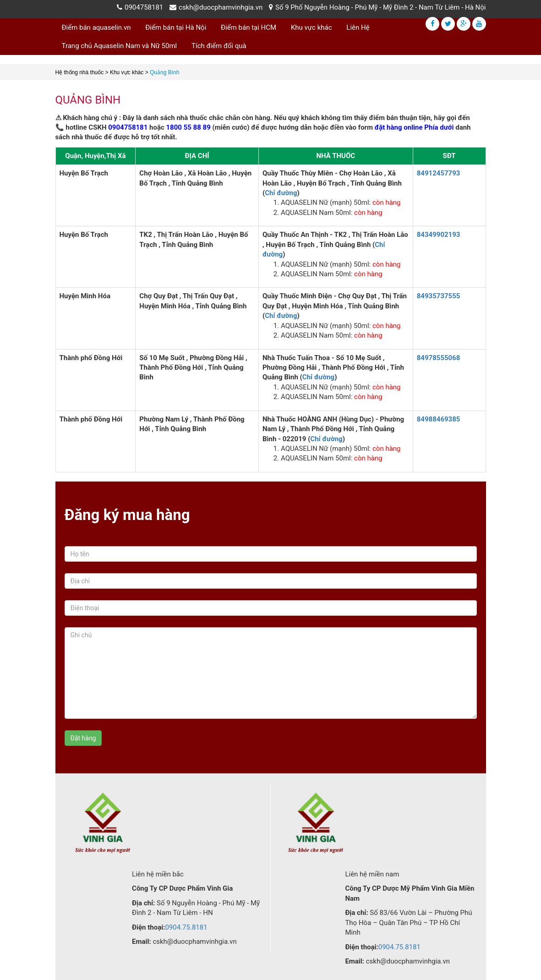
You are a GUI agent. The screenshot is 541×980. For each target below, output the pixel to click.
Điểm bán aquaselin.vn (96, 27)
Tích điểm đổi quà (219, 46)
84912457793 (439, 173)
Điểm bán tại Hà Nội (176, 27)
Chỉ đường (281, 193)
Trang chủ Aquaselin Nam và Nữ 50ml (120, 46)
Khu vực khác (311, 27)
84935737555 (439, 296)
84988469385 (439, 419)
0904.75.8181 (186, 927)
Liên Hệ (358, 27)
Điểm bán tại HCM (249, 27)
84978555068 (439, 358)
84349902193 (439, 235)
